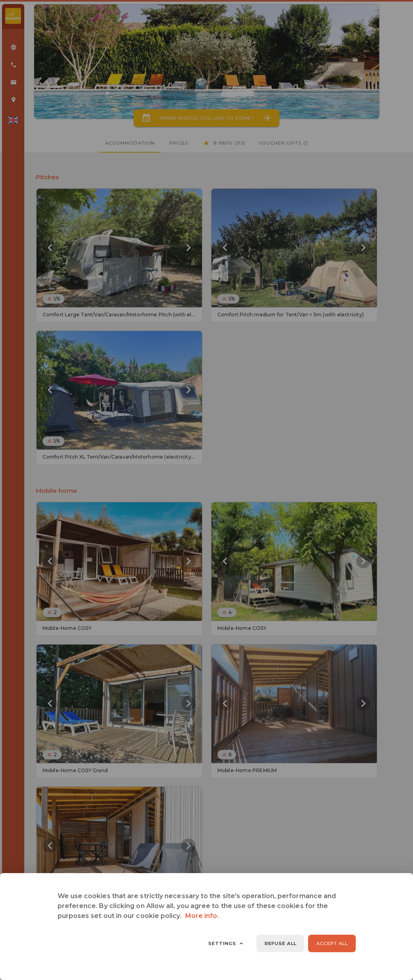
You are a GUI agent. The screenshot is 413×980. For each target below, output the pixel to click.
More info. (202, 916)
